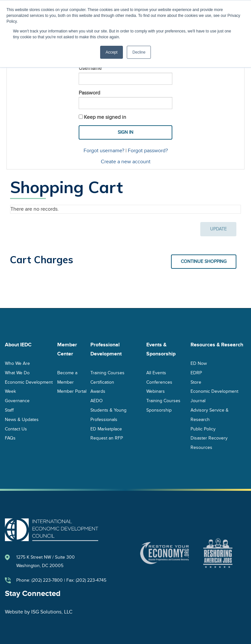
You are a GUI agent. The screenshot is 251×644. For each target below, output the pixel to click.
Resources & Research (217, 345)
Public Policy (203, 429)
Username (90, 68)
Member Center (67, 349)
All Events (156, 372)
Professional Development (106, 349)
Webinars (156, 391)
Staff (9, 410)
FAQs (10, 438)
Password (89, 93)
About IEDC (18, 345)
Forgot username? (104, 151)
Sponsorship (159, 410)
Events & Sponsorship (161, 349)
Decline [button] (139, 52)
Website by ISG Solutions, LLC (39, 612)
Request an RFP (107, 438)
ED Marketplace (106, 429)
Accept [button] (112, 52)
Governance (17, 401)
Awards (98, 391)
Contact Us (16, 429)
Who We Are (17, 363)
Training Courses (107, 372)
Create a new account (126, 162)
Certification (102, 382)
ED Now (199, 363)
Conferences (159, 382)
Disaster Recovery (209, 438)
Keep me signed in (105, 117)
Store (196, 382)
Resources (201, 447)
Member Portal (72, 391)
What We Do (17, 372)
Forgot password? (148, 151)
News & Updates (22, 419)
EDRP (196, 372)
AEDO (97, 401)
